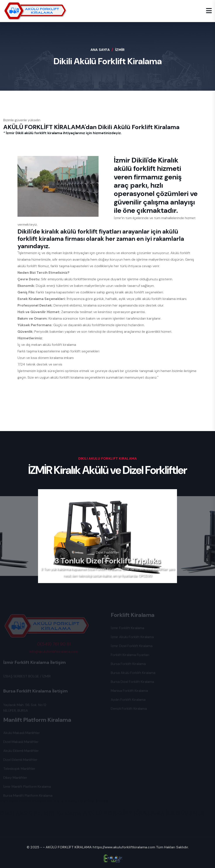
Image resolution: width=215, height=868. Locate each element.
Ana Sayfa (100, 50)
